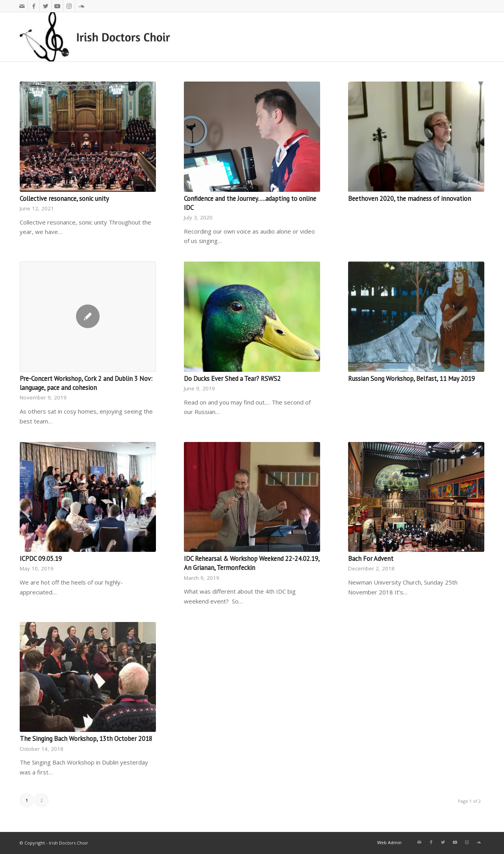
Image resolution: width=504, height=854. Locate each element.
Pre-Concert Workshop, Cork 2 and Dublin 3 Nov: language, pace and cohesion (86, 383)
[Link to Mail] (22, 6)
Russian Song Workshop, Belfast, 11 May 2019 (411, 379)
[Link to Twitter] (45, 6)
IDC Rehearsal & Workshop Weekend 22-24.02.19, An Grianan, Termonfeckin (252, 563)
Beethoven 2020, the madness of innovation (409, 199)
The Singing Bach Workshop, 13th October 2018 (86, 739)
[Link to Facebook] (34, 6)
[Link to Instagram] (69, 6)
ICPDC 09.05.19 (41, 559)
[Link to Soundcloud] (81, 6)
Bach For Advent (371, 559)
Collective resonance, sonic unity (64, 199)
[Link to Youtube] (57, 6)
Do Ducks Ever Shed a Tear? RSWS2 (232, 379)
